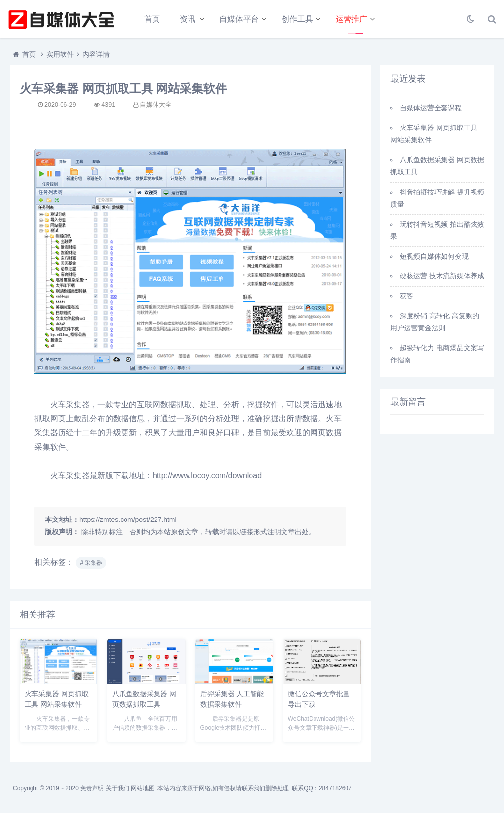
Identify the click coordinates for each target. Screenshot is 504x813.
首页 (152, 19)
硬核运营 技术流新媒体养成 (442, 276)
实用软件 (60, 54)
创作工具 (297, 19)
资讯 (188, 19)
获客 (407, 296)
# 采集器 (91, 563)
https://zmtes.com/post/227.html (128, 520)
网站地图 (143, 788)
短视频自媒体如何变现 (434, 256)
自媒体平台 (239, 19)
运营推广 (351, 19)
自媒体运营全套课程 (431, 108)
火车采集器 (70, 405)
